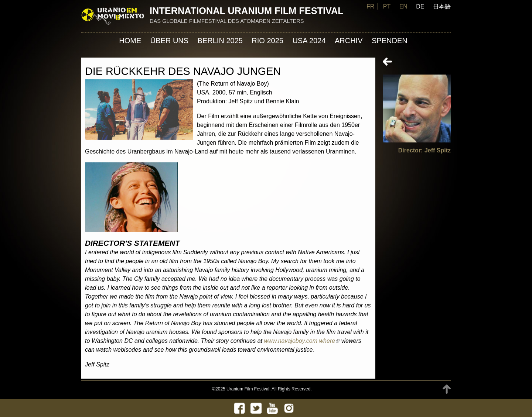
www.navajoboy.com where (302, 341)
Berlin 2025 (220, 41)
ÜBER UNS (169, 41)
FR (370, 6)
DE (420, 6)
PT (387, 6)
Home (130, 41)
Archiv (349, 41)
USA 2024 (309, 41)
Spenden (390, 41)
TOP (447, 389)
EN (403, 6)
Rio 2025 (267, 41)
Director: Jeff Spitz (424, 150)
